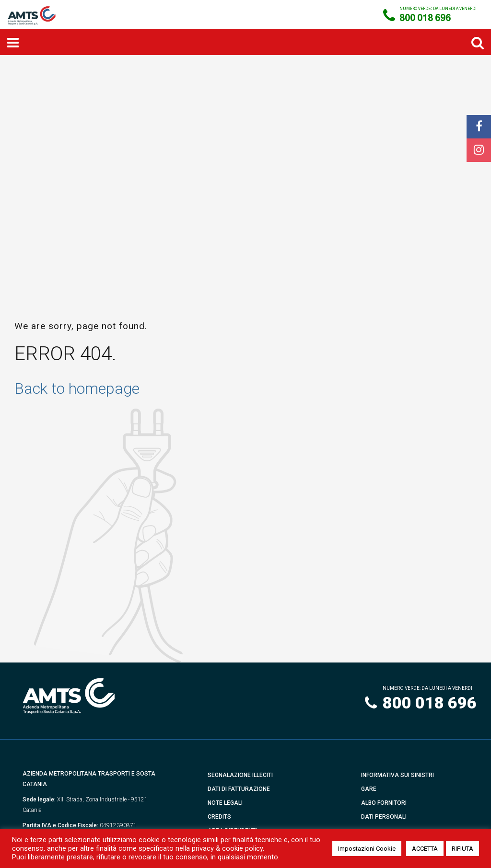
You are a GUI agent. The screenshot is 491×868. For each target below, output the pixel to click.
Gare (369, 789)
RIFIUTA (462, 849)
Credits (219, 817)
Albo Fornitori (384, 803)
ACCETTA (425, 849)
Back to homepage (77, 388)
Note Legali (225, 803)
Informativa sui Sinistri (397, 775)
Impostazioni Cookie (367, 849)
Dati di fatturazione (239, 789)
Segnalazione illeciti (240, 775)
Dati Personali (384, 817)
